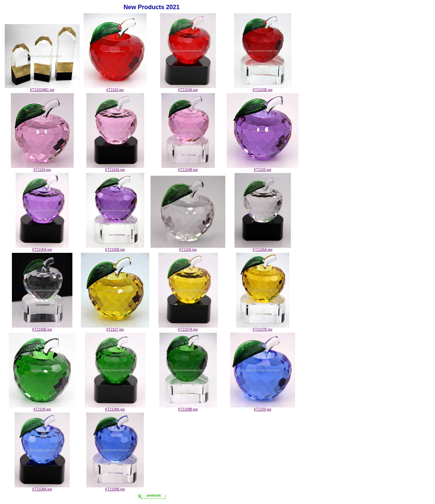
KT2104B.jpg (188, 168)
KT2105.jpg (263, 168)
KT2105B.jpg (115, 248)
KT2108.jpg (42, 408)
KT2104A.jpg (115, 168)
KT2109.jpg (263, 408)
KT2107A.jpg (188, 328)
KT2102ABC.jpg (42, 88)
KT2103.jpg (115, 88)
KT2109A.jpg (42, 488)
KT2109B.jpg (115, 488)
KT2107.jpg (115, 328)
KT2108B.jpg (188, 408)
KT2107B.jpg (263, 328)
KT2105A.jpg (42, 248)
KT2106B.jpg (42, 328)
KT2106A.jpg (263, 248)
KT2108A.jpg (115, 408)
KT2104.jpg (42, 168)
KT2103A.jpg (188, 88)
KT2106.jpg (188, 248)
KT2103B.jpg (263, 88)
